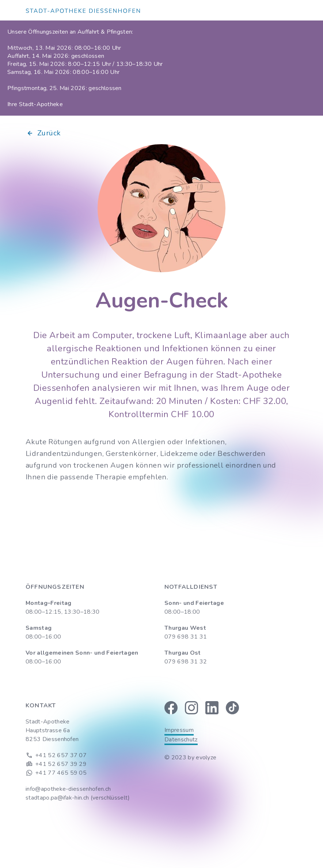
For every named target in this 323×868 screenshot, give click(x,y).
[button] (293, 10)
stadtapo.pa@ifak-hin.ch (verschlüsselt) (78, 798)
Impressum (179, 730)
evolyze (206, 757)
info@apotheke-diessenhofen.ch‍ (68, 789)
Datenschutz (181, 740)
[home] (83, 10)
